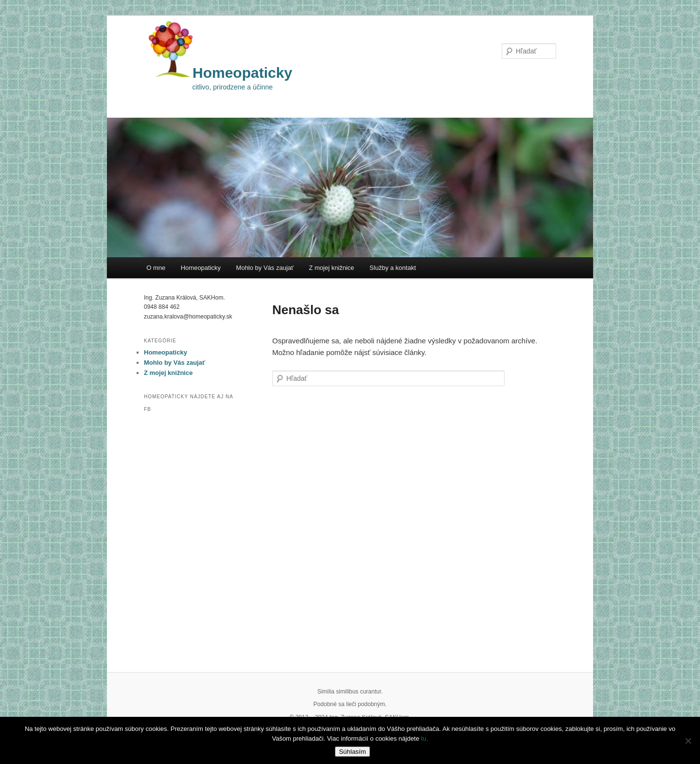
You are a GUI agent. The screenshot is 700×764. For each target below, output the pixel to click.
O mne (156, 268)
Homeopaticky (242, 73)
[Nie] (688, 741)
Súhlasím (352, 752)
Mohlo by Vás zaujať (265, 268)
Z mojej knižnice (331, 268)
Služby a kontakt (393, 268)
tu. (424, 738)
